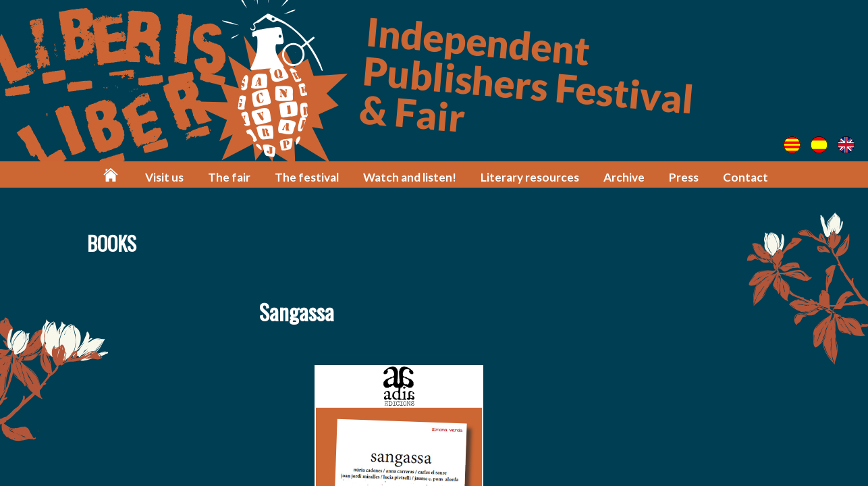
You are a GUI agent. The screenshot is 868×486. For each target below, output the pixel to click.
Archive (624, 177)
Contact (745, 177)
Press (684, 177)
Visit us (164, 177)
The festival (307, 177)
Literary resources (530, 177)
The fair (229, 177)
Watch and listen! (410, 177)
